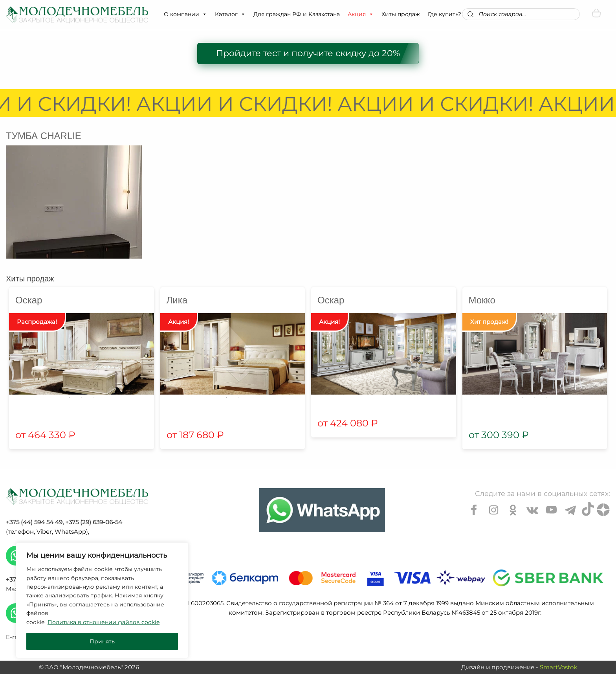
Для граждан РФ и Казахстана (297, 14)
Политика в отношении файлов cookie (104, 622)
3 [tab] (93, 397)
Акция (361, 14)
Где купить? (445, 14)
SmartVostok (558, 667)
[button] (204, 14)
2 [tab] (81, 397)
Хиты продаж (401, 14)
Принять (102, 641)
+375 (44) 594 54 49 (34, 522)
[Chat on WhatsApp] (322, 510)
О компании (185, 14)
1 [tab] (70, 397)
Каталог (230, 14)
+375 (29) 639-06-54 (94, 522)
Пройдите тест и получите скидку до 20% (308, 53)
